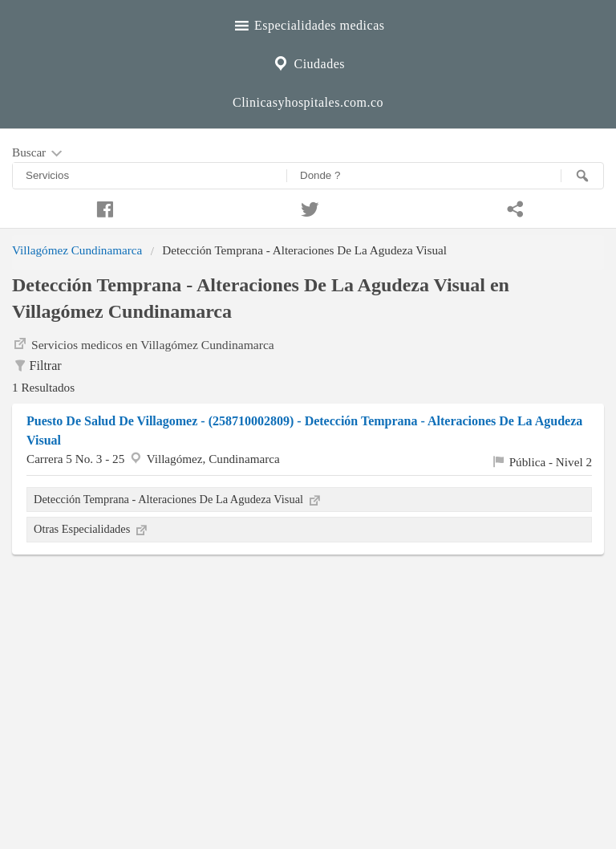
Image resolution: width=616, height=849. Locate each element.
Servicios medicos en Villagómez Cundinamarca (143, 343)
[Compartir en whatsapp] (513, 207)
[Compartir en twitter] (308, 207)
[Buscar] (582, 176)
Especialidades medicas (308, 23)
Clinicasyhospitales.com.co (308, 102)
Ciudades (308, 62)
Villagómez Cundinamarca (77, 250)
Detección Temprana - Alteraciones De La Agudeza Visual (178, 499)
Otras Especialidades (91, 529)
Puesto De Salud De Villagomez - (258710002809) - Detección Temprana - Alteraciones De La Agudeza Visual (304, 431)
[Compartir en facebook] (103, 207)
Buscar (38, 153)
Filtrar (37, 367)
